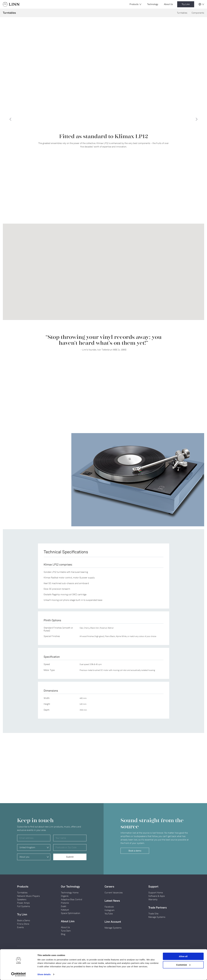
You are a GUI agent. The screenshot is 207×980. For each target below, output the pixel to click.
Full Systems (24, 906)
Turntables (182, 13)
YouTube (109, 914)
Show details (44, 974)
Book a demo (135, 851)
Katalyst (65, 910)
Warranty (153, 899)
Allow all (183, 956)
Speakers (22, 899)
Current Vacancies (114, 893)
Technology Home (70, 893)
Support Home (156, 893)
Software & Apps (157, 896)
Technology (153, 4)
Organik (65, 896)
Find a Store (23, 924)
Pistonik (65, 903)
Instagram (110, 910)
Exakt (64, 906)
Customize (183, 965)
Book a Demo (24, 920)
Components (198, 13)
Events (20, 927)
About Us (168, 4)
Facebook (109, 907)
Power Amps (23, 903)
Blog (63, 934)
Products (135, 4)
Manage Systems (113, 928)
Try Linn (186, 4)
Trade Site (153, 914)
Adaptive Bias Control (72, 899)
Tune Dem (66, 931)
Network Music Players (28, 896)
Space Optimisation (71, 913)
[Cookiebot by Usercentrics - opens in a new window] (18, 974)
